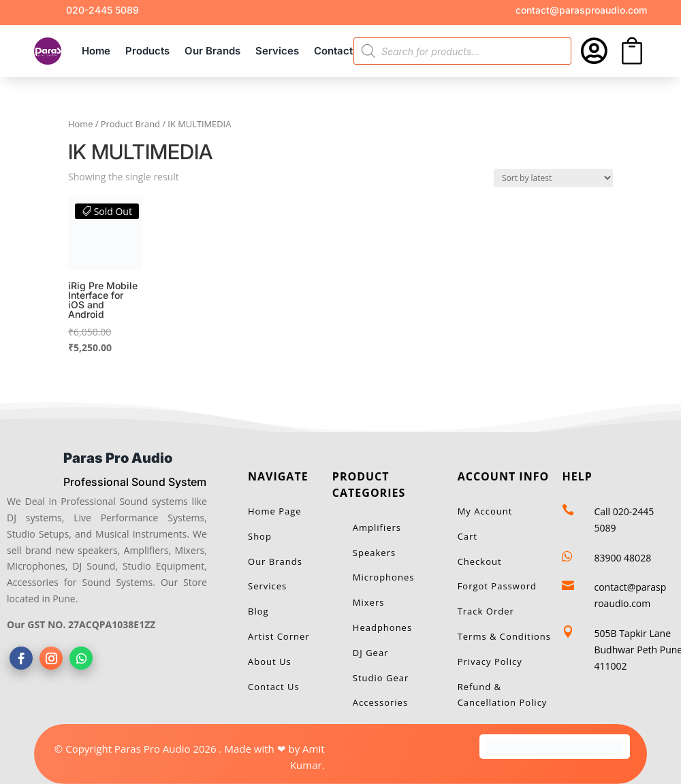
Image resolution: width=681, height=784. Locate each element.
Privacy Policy (490, 661)
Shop (260, 536)
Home (96, 51)
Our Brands (212, 51)
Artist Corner (279, 636)
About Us (270, 661)
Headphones (382, 627)
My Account (485, 511)
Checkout (480, 561)
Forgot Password (497, 586)
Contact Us (341, 51)
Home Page (275, 511)
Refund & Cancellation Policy (503, 695)
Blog (258, 611)
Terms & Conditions (504, 636)
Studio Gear (381, 678)
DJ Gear (371, 653)
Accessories (380, 702)
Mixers (369, 602)
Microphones (384, 577)
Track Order (486, 611)
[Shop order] (553, 178)
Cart (468, 536)
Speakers (374, 553)
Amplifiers (377, 527)
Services (277, 51)
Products (147, 51)
